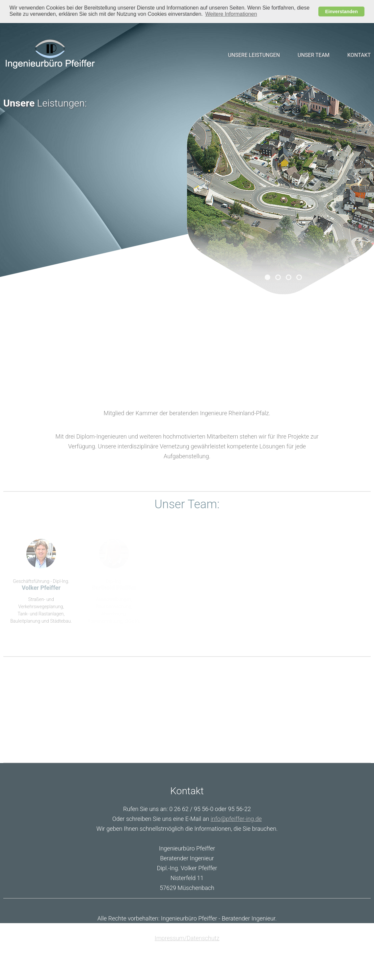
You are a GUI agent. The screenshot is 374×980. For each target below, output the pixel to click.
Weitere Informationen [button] (231, 14)
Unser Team (314, 55)
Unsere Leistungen (254, 55)
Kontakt (359, 55)
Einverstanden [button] (342, 12)
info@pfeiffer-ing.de (236, 818)
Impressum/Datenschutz (187, 938)
